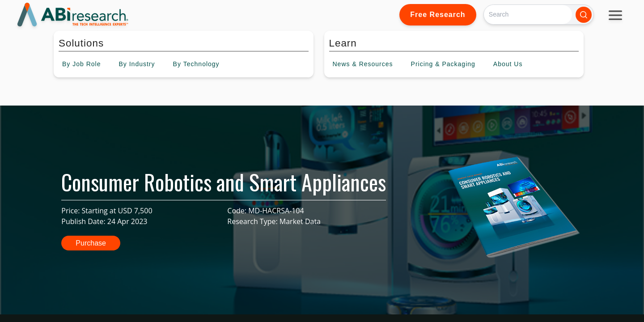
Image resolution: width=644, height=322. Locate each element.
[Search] (528, 15)
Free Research (438, 15)
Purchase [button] (91, 243)
